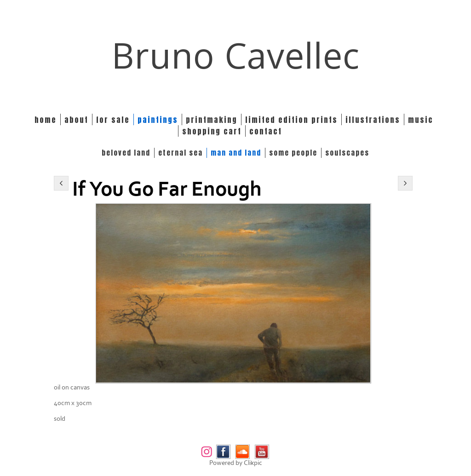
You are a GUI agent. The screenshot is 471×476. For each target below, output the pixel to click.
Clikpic (253, 463)
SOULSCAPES (347, 153)
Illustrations (373, 119)
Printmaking (212, 119)
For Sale (113, 119)
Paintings (158, 119)
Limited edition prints (291, 119)
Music (421, 119)
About (76, 119)
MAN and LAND (236, 153)
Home (46, 119)
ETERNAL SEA (181, 153)
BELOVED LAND (126, 153)
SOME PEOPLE (293, 153)
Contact (266, 131)
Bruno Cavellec (236, 55)
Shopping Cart (212, 131)
